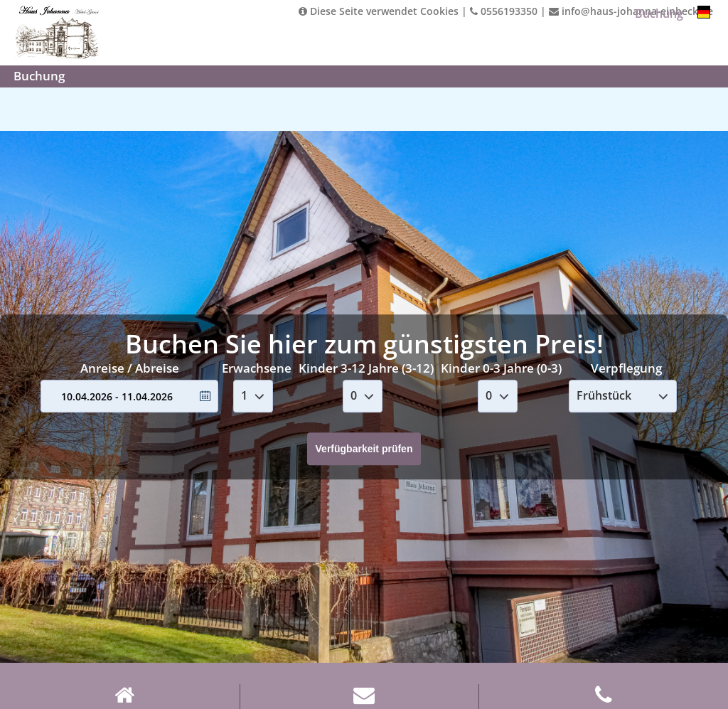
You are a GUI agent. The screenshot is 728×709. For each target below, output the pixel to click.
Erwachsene (257, 368)
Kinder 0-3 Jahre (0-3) (501, 368)
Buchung (659, 14)
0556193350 (504, 11)
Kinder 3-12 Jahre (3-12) (366, 368)
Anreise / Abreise (130, 368)
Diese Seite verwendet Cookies (379, 11)
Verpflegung (626, 368)
